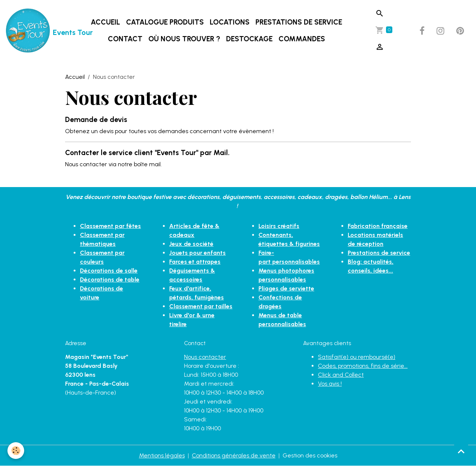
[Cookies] (16, 451)
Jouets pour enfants (197, 253)
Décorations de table (110, 279)
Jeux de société (191, 244)
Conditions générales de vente (234, 455)
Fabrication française (378, 226)
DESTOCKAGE (249, 39)
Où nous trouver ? (184, 39)
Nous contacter (205, 357)
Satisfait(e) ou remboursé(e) (357, 357)
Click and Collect (341, 375)
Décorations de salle (109, 271)
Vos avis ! (330, 384)
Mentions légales (162, 455)
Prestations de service (299, 22)
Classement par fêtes (110, 226)
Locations (230, 22)
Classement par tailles (201, 306)
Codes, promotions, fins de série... (363, 366)
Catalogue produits (165, 22)
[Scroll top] (461, 451)
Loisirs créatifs (279, 226)
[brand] (35, 31)
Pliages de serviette (286, 288)
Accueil (105, 22)
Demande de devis (96, 120)
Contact (125, 39)
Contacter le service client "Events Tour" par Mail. (147, 153)
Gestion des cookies (310, 455)
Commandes (302, 39)
